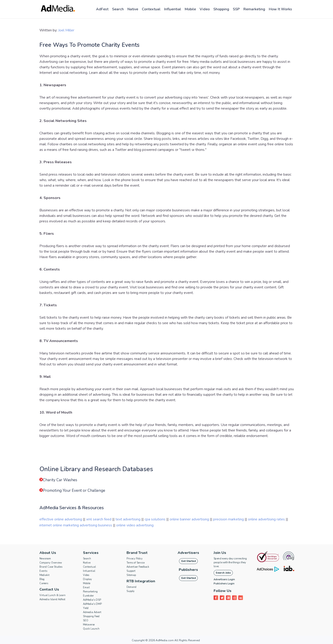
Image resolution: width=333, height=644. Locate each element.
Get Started (188, 561)
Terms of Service (136, 563)
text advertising (128, 519)
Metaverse (89, 625)
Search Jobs (223, 573)
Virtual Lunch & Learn (52, 595)
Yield (86, 608)
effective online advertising (61, 519)
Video (205, 9)
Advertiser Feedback (138, 567)
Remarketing (254, 9)
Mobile (190, 9)
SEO (86, 621)
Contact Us (49, 589)
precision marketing (228, 519)
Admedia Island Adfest (52, 599)
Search (118, 9)
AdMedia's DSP (92, 600)
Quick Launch (91, 629)
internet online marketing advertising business (76, 525)
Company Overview (51, 563)
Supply (131, 591)
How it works (280, 9)
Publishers (188, 570)
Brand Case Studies (51, 567)
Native (133, 9)
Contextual (151, 9)
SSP (236, 9)
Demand (131, 587)
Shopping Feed (91, 616)
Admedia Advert (92, 612)
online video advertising (135, 525)
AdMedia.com (165, 640)
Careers (44, 583)
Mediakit (44, 575)
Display (87, 579)
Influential (173, 9)
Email (86, 587)
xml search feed (99, 519)
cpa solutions (155, 519)
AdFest (102, 9)
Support (131, 571)
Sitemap (131, 575)
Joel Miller (66, 30)
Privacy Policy (135, 559)
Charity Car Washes (60, 480)
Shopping (221, 9)
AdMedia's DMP (92, 604)
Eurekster (88, 596)
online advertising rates (266, 519)
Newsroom (45, 559)
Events (43, 571)
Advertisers (188, 553)
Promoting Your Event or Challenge (74, 491)
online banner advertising (189, 519)
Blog (42, 579)
